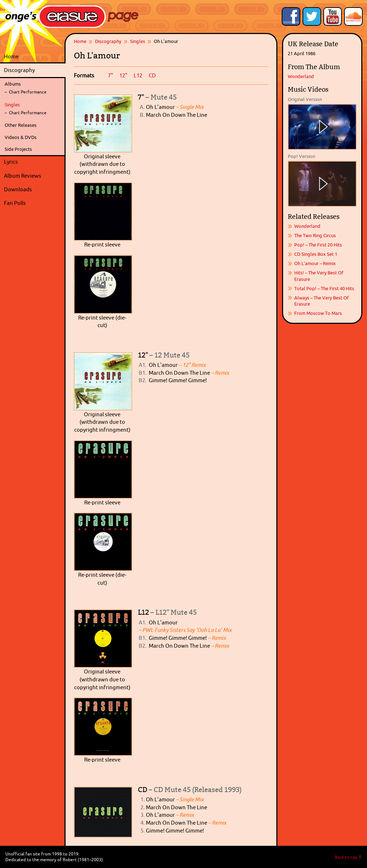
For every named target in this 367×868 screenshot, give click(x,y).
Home (11, 56)
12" (123, 75)
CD (152, 75)
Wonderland (301, 76)
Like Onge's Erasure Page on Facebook (291, 16)
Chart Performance (28, 92)
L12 (138, 75)
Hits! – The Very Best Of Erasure (319, 276)
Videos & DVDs (21, 137)
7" (110, 75)
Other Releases (21, 125)
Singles (12, 105)
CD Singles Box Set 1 (316, 254)
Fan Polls (33, 203)
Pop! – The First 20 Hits (318, 245)
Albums (13, 84)
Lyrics (33, 162)
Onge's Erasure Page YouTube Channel (333, 16)
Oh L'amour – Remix (315, 263)
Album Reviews (23, 176)
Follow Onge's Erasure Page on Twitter (312, 16)
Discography (33, 70)
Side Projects (18, 149)
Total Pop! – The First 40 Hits (324, 288)
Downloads (33, 190)
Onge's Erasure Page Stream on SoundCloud (353, 16)
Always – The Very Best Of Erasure (321, 301)
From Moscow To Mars (318, 313)
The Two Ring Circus (315, 235)
